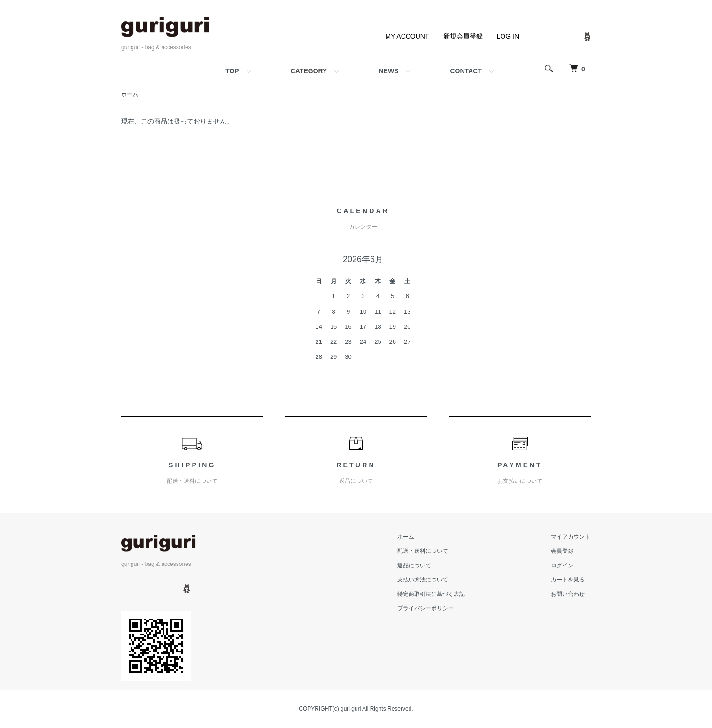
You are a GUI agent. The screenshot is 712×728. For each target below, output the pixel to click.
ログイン (563, 565)
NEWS (388, 71)
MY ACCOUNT (407, 36)
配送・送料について (425, 551)
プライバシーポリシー (427, 608)
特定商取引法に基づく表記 (433, 594)
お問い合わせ (568, 594)
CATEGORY (309, 71)
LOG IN (508, 36)
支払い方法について (425, 580)
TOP (232, 71)
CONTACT (466, 71)
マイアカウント (571, 537)
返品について (416, 565)
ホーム (130, 94)
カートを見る (568, 580)
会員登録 (563, 551)
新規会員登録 (463, 36)
